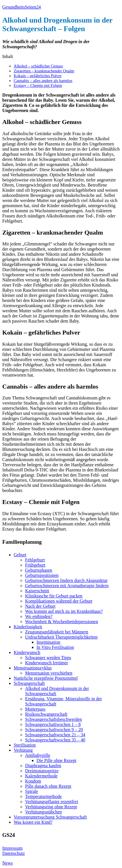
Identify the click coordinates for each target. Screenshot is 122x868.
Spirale (31, 791)
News (7, 863)
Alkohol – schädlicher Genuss (38, 66)
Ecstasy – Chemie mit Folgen (38, 85)
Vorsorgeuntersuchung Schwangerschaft (50, 817)
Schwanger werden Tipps (48, 658)
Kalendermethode (41, 776)
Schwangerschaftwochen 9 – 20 (54, 730)
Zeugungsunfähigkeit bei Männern (57, 632)
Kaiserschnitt (37, 591)
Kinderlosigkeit (28, 627)
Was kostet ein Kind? (33, 822)
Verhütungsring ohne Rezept (51, 807)
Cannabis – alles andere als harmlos (43, 81)
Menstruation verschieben (49, 673)
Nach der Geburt (40, 606)
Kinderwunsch (27, 652)
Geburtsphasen (39, 570)
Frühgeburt (35, 565)
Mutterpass (35, 709)
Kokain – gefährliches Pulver (38, 76)
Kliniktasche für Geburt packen (54, 596)
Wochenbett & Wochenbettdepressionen (62, 622)
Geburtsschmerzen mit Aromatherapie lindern (67, 586)
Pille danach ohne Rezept (48, 786)
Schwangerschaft (29, 683)
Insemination (48, 642)
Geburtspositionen (42, 575)
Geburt (20, 555)
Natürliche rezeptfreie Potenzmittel (46, 678)
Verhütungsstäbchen (43, 812)
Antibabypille (38, 755)
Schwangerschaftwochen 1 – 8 (53, 724)
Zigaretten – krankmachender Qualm (44, 71)
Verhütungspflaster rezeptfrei (52, 802)
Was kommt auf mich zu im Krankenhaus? (64, 611)
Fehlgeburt (35, 560)
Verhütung (23, 750)
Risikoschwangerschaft (46, 714)
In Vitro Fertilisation (55, 647)
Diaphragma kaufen (43, 766)
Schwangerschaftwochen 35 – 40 (55, 740)
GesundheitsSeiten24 (22, 7)
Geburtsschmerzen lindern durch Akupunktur (66, 580)
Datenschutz (14, 853)
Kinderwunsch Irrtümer (47, 663)
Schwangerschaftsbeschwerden (53, 719)
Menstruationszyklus (33, 668)
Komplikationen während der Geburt (59, 601)
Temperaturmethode (43, 796)
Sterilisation (25, 745)
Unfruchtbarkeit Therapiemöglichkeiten (61, 637)
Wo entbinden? (39, 616)
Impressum (12, 848)
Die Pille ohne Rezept (56, 760)
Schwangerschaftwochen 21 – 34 (55, 735)
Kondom (33, 781)
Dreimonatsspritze (42, 771)
